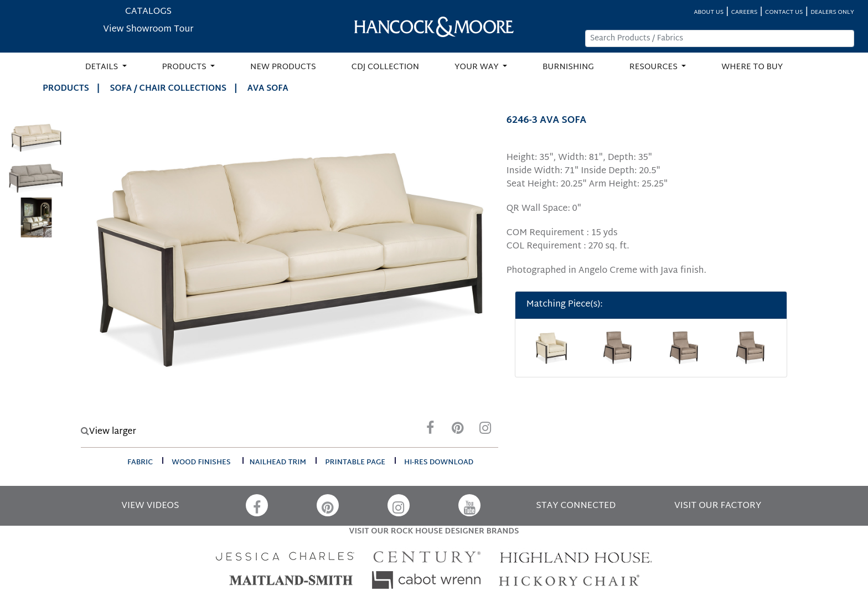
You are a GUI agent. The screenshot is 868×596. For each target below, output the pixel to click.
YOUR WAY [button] (477, 67)
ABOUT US (709, 12)
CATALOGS (148, 12)
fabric (140, 463)
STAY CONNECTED (576, 506)
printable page (355, 463)
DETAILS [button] (103, 67)
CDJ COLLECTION (385, 67)
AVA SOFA (268, 89)
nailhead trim (278, 463)
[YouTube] (469, 505)
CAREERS (745, 12)
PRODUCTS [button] (185, 67)
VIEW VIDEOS (150, 506)
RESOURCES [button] (655, 67)
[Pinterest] (458, 431)
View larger (108, 432)
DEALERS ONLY (832, 12)
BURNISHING (568, 67)
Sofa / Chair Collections (168, 89)
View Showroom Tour (148, 30)
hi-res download (439, 463)
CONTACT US (784, 12)
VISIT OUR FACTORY (718, 506)
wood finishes (201, 463)
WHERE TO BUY (752, 67)
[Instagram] (485, 431)
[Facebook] (430, 431)
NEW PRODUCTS (283, 67)
